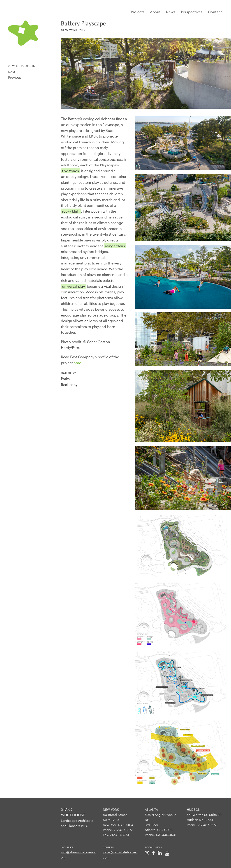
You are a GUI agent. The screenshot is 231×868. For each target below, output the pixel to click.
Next (12, 72)
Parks (65, 379)
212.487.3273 (119, 835)
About (155, 12)
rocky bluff (71, 211)
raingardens (115, 246)
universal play (73, 286)
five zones (70, 171)
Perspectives (192, 12)
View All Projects (22, 66)
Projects (138, 12)
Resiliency (69, 385)
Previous (15, 77)
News (171, 12)
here (77, 363)
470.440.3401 (166, 835)
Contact (215, 12)
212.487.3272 (123, 830)
